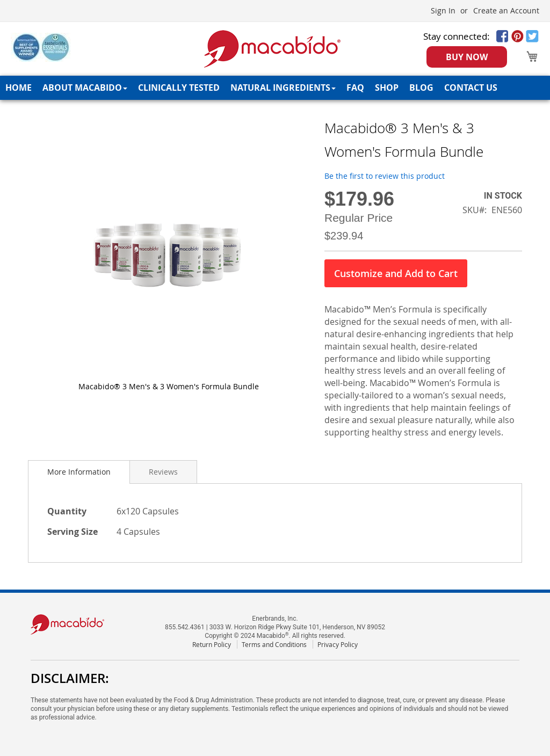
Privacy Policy (338, 644)
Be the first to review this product (385, 176)
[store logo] (273, 49)
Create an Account (506, 10)
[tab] (79, 472)
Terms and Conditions (274, 644)
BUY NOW (467, 57)
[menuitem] (19, 88)
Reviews (163, 472)
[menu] (275, 88)
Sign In (443, 10)
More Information (79, 472)
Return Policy (212, 644)
